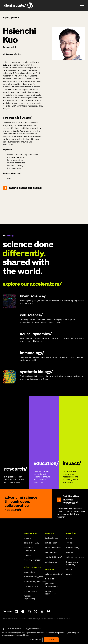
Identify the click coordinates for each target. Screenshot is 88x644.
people (14, 18)
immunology (51, 553)
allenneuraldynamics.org (33, 582)
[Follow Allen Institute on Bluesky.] (48, 612)
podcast (70, 553)
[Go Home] (12, 533)
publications (51, 562)
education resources (50, 593)
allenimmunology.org (33, 577)
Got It (51, 640)
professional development (51, 585)
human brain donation (72, 564)
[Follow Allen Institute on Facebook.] (23, 612)
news (69, 538)
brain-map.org (30, 591)
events (69, 543)
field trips (50, 579)
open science (72, 548)
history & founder (32, 560)
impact (6, 18)
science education (53, 574)
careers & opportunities (30, 549)
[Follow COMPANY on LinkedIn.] (16, 612)
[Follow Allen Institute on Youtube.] (42, 612)
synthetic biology (53, 557)
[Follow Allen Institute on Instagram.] (29, 612)
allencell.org (30, 572)
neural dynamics (53, 548)
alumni (27, 555)
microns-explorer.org (30, 597)
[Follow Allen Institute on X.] (36, 612)
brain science (51, 538)
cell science (51, 543)
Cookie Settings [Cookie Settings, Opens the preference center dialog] (35, 640)
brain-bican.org (31, 587)
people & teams (31, 543)
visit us (70, 570)
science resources (75, 557)
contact (70, 574)
